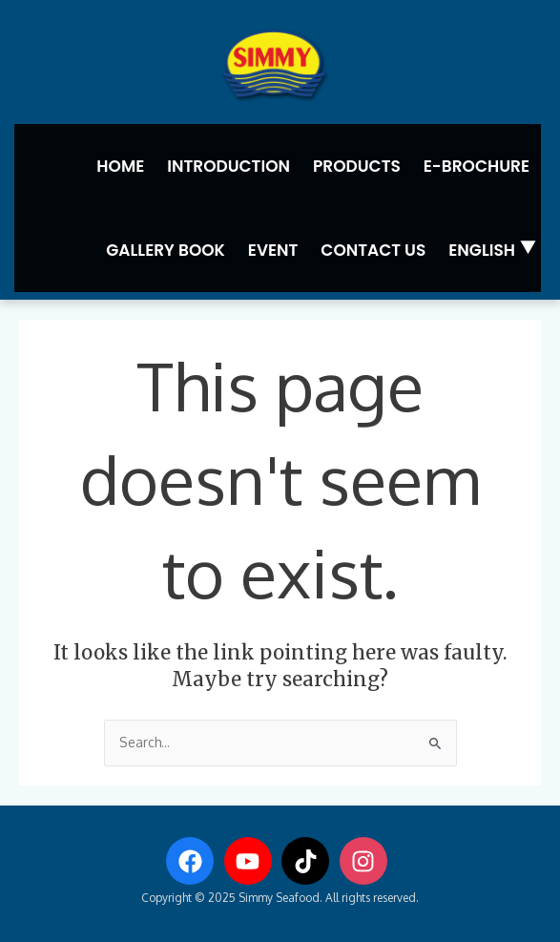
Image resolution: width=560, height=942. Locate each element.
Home (120, 166)
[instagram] (367, 861)
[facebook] (194, 861)
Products (357, 166)
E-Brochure (477, 166)
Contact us (373, 250)
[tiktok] (309, 861)
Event (273, 250)
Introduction (228, 166)
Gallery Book (166, 250)
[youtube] (252, 861)
